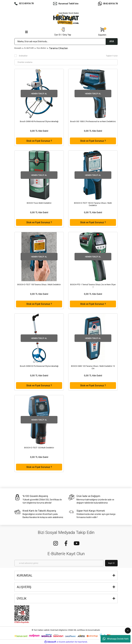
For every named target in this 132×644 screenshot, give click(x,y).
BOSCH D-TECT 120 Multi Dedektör (39, 448)
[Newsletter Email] (59, 563)
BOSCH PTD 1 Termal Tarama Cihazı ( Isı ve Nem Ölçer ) (93, 286)
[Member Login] (63, 32)
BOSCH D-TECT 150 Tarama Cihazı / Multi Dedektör (39, 285)
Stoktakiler (23, 56)
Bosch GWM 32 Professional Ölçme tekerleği (39, 366)
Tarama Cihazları (59, 48)
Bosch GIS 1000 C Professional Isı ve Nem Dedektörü (93, 121)
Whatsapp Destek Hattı (116, 639)
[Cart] (102, 32)
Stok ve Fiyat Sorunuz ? (39, 141)
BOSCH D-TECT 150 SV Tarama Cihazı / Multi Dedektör (93, 204)
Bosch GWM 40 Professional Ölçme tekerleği (39, 121)
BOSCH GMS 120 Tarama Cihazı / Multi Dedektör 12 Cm (93, 367)
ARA (112, 41)
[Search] (66, 42)
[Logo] (66, 18)
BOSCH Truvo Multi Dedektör (39, 203)
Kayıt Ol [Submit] (111, 563)
